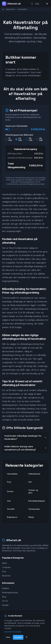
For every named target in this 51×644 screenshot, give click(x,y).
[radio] (6, 139)
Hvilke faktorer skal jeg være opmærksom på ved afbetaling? (25, 448)
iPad (4, 571)
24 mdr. (20, 139)
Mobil (4, 563)
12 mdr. (10, 139)
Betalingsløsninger (10, 592)
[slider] (8, 129)
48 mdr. (41, 139)
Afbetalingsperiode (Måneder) (19, 135)
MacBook (6, 576)
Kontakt (5, 605)
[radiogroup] (25, 139)
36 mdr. (31, 139)
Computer (6, 567)
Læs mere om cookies (13, 632)
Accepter (18, 637)
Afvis (8, 637)
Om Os (5, 601)
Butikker (6, 588)
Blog (4, 597)
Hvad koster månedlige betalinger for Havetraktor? (25, 437)
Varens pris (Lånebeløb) (16, 126)
